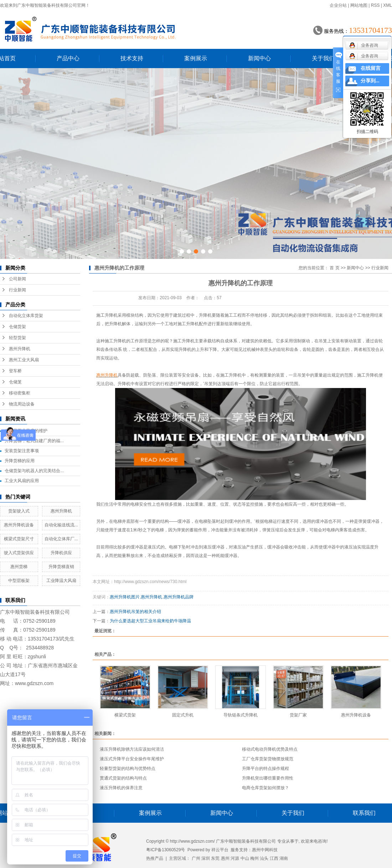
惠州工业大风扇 (24, 360)
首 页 (334, 268)
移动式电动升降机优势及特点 (270, 749)
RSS (375, 5)
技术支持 (132, 58)
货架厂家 (298, 715)
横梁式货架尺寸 (19, 539)
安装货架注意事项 (22, 451)
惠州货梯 (19, 567)
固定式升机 (183, 715)
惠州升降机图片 (125, 597)
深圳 (206, 858)
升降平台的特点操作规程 (265, 769)
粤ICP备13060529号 (166, 850)
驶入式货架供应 (19, 553)
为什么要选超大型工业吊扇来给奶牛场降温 (150, 621)
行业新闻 (17, 290)
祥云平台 (220, 850)
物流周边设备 (22, 404)
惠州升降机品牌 (179, 597)
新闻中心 (259, 58)
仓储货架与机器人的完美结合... (34, 471)
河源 (235, 858)
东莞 (215, 858)
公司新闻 (17, 279)
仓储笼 (15, 382)
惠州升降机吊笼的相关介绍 (135, 612)
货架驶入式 (19, 511)
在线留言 (371, 68)
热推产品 (155, 858)
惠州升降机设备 (19, 525)
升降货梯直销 (61, 567)
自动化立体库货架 (26, 316)
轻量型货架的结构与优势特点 (128, 769)
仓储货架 (17, 327)
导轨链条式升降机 (241, 715)
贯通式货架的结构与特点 (123, 778)
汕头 (264, 858)
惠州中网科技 (265, 850)
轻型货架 (17, 338)
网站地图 (359, 5)
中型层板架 (19, 581)
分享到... (370, 81)
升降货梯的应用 (20, 461)
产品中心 (68, 58)
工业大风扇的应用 (22, 481)
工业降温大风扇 (61, 581)
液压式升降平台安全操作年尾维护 (132, 759)
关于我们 (323, 58)
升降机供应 (61, 553)
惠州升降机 (20, 349)
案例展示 (196, 58)
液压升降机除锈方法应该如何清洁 (132, 749)
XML (388, 5)
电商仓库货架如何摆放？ (265, 788)
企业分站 (338, 5)
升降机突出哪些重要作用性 (268, 778)
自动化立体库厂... (61, 539)
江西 (274, 858)
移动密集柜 (20, 393)
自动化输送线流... (61, 525)
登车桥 (15, 371)
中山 (245, 858)
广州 (196, 858)
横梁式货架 (125, 715)
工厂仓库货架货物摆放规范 (268, 759)
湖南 (284, 858)
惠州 (225, 858)
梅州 (254, 858)
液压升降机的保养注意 (121, 788)
